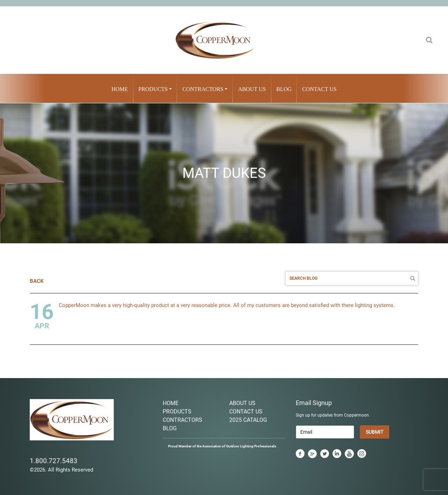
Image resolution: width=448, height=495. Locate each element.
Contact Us (319, 89)
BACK (37, 281)
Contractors (203, 89)
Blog (284, 89)
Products (153, 89)
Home (120, 89)
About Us (252, 89)
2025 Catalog (248, 420)
